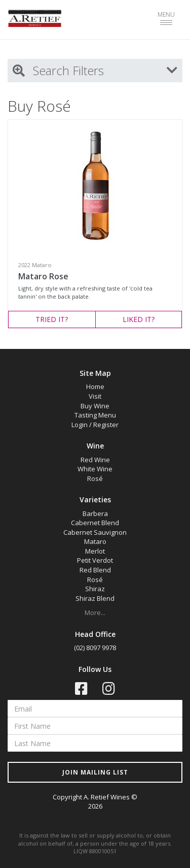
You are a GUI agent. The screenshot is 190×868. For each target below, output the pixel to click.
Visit (95, 396)
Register (106, 425)
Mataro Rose (43, 276)
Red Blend (95, 570)
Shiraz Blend (95, 598)
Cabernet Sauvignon (95, 532)
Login (80, 425)
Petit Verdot (95, 560)
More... (95, 613)
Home (95, 387)
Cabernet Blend (95, 523)
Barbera (95, 513)
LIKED (139, 319)
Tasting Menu (95, 415)
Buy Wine (95, 406)
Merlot (95, 551)
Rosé (95, 478)
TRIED (52, 319)
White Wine (95, 469)
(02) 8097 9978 (95, 648)
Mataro (95, 541)
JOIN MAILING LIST (95, 772)
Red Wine (95, 460)
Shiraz (95, 589)
